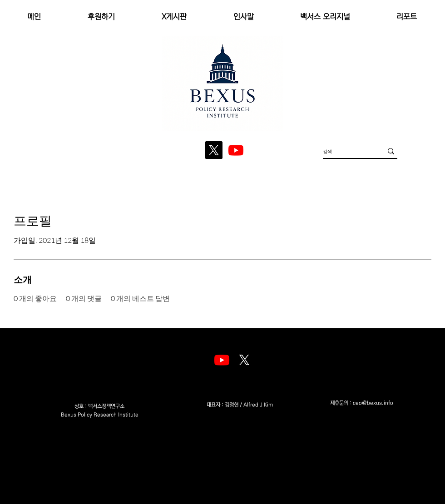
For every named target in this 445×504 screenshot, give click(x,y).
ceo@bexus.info (373, 403)
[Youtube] (222, 360)
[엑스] (244, 360)
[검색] (346, 151)
